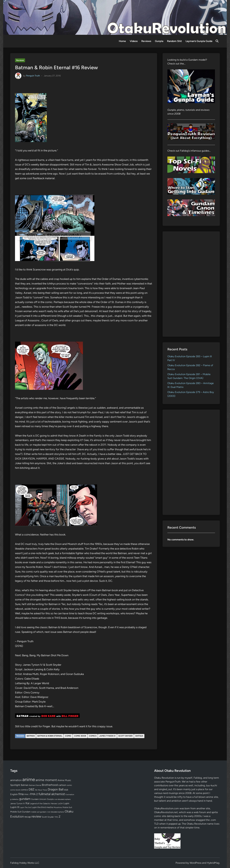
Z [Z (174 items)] (59, 817)
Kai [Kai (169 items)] (27, 803)
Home (122, 41)
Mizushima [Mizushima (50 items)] (58, 807)
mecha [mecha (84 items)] (50, 807)
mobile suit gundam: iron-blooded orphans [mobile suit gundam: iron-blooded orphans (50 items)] (48, 812)
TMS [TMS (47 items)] (56, 817)
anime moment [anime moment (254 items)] (46, 780)
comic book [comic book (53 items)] (15, 790)
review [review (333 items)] (36, 816)
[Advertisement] (191, 284)
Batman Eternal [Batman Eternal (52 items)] (35, 785)
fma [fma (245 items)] (21, 794)
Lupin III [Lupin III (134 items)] (15, 807)
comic (68, 736)
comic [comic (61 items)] (69, 785)
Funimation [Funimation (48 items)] (70, 795)
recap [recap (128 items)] (28, 817)
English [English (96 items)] (14, 794)
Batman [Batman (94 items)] (25, 785)
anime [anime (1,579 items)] (29, 779)
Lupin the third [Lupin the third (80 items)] (39, 807)
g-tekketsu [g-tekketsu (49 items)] (14, 799)
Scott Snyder (125, 736)
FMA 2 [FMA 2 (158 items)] (34, 794)
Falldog (198, 778)
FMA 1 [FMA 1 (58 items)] (27, 794)
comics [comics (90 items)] (24, 790)
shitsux (139, 736)
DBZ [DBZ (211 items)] (31, 789)
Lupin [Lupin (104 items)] (66, 803)
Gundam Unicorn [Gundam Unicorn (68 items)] (39, 799)
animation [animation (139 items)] (16, 780)
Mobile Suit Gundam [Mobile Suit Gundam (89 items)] (20, 812)
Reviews (146, 41)
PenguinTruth (173, 782)
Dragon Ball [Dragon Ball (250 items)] (56, 789)
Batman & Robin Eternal (50, 736)
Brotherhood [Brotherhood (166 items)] (50, 785)
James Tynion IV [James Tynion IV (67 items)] (18, 803)
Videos (134, 41)
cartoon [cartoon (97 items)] (62, 785)
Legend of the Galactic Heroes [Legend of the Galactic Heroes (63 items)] (44, 803)
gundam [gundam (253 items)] (25, 799)
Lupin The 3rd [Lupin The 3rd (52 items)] (25, 807)
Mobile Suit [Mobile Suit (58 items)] (67, 807)
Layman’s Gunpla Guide (199, 41)
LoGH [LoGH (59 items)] (60, 804)
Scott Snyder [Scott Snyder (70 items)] (48, 817)
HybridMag (213, 863)
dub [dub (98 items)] (66, 790)
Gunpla (159, 41)
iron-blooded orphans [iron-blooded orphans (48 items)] (62, 799)
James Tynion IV (107, 736)
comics (93, 736)
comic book (80, 736)
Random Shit (174, 41)
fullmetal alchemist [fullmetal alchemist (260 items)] (52, 794)
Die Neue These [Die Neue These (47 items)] (41, 790)
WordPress (195, 863)
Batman (31, 736)
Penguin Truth (33, 76)
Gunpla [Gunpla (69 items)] (50, 799)
